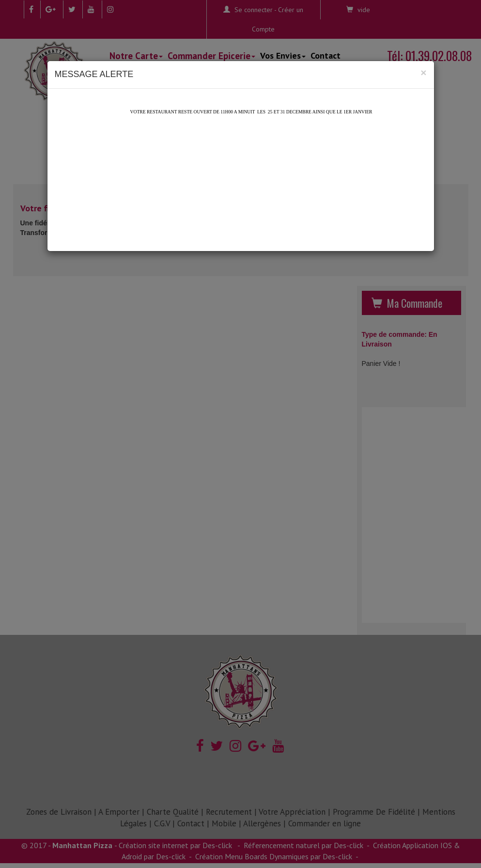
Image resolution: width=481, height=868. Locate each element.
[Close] (423, 72)
